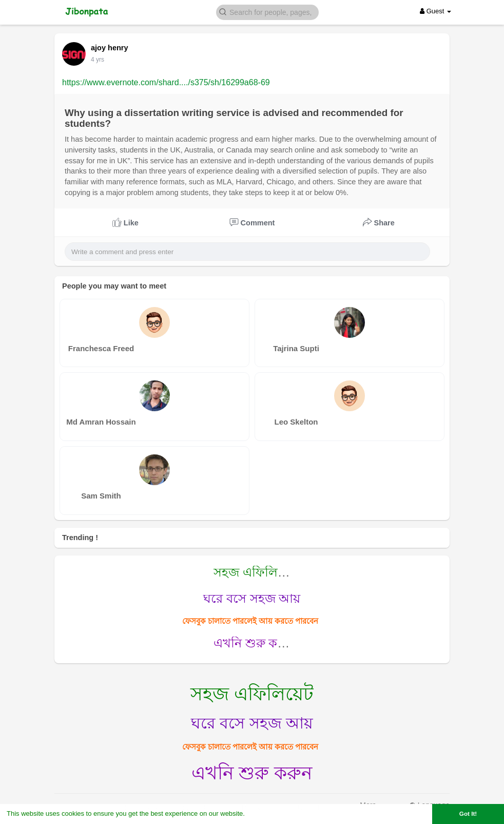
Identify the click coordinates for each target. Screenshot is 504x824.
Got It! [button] (468, 813)
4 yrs (98, 60)
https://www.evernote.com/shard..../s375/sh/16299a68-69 (166, 82)
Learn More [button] (265, 813)
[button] (267, 12)
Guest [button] (435, 11)
